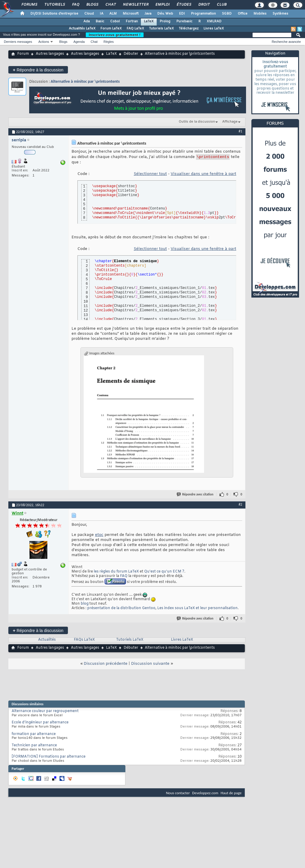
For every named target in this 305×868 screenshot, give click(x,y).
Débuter (131, 54)
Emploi (162, 5)
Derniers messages (18, 42)
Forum (23, 54)
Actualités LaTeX (82, 29)
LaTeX (149, 21)
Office (243, 14)
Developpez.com (205, 794)
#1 (240, 131)
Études (184, 5)
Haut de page (231, 794)
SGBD (227, 14)
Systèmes (280, 14)
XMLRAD (214, 21)
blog (85, 605)
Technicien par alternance (34, 746)
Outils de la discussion (197, 122)
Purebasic (184, 21)
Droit (204, 5)
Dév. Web (165, 14)
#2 (240, 505)
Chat (110, 5)
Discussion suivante (150, 665)
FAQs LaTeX (84, 641)
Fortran (132, 21)
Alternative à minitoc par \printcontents (85, 81)
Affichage (230, 122)
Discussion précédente (106, 665)
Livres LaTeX (214, 29)
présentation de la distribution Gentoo (121, 609)
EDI (182, 14)
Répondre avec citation (195, 495)
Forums (29, 5)
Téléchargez (189, 29)
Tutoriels (54, 5)
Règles (109, 42)
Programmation (203, 14)
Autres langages (50, 54)
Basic (100, 21)
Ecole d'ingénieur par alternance (40, 723)
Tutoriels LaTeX (161, 29)
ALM (113, 14)
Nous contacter (178, 794)
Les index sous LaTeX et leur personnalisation (197, 609)
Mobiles (260, 14)
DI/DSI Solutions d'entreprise (54, 14)
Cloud (89, 14)
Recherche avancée (286, 42)
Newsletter (135, 5)
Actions (44, 42)
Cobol (115, 21)
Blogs (92, 5)
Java (148, 14)
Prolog (165, 21)
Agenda (79, 42)
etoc (99, 536)
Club (221, 5)
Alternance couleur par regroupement (45, 712)
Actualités (47, 641)
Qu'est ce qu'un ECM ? (164, 573)
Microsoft (131, 14)
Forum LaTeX (111, 29)
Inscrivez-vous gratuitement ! (115, 35)
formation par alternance (34, 735)
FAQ (75, 5)
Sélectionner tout (150, 175)
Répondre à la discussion (38, 70)
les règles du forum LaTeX (116, 573)
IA (102, 14)
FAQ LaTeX (135, 29)
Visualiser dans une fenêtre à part (203, 175)
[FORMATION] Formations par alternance (49, 758)
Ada (87, 21)
